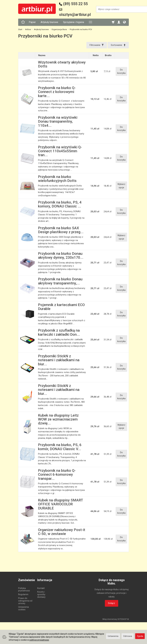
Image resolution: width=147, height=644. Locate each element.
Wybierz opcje (121, 186)
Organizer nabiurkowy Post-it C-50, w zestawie (62, 532)
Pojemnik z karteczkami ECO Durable (61, 307)
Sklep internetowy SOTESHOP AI (116, 619)
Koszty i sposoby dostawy (41, 594)
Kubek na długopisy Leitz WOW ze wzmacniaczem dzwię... (58, 419)
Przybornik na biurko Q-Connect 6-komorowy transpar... (57, 475)
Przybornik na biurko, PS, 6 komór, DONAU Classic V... (60, 447)
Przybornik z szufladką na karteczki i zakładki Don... (59, 332)
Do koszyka (121, 71)
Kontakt (41, 588)
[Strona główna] (23, 22)
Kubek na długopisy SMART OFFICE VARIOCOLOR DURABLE (60, 504)
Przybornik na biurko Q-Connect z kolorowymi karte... (57, 92)
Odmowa (128, 636)
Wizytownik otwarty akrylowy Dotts (62, 64)
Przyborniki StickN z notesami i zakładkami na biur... (59, 360)
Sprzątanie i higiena (73, 22)
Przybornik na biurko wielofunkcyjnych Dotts (57, 179)
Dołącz (112, 603)
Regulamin (23, 594)
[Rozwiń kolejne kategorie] (90, 22)
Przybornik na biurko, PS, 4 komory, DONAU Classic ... (60, 204)
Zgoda (140, 636)
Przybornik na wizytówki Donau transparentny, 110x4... (58, 121)
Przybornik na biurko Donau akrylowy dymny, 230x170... (61, 256)
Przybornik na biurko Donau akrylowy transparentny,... (60, 281)
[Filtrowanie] (97, 45)
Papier (32, 22)
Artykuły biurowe (49, 22)
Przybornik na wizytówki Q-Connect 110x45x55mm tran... (60, 151)
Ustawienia (113, 636)
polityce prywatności (39, 640)
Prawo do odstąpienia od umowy (25, 601)
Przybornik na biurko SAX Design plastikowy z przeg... (61, 230)
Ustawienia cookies (23, 608)
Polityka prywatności (24, 589)
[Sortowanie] (118, 45)
